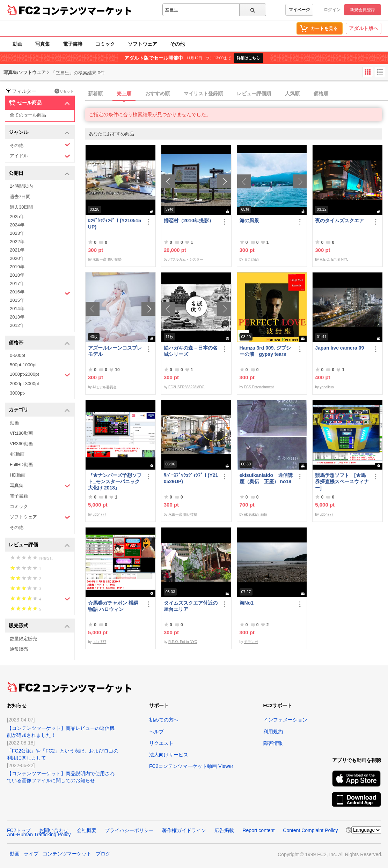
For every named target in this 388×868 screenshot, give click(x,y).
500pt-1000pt (23, 365)
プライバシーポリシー (129, 830)
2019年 (17, 267)
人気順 (292, 93)
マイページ (299, 10)
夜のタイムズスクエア (339, 220)
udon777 (99, 514)
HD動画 (18, 475)
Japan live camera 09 (339, 348)
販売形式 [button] (39, 626)
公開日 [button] (39, 174)
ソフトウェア (142, 44)
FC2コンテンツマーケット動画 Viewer (191, 766)
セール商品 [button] (39, 103)
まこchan (251, 259)
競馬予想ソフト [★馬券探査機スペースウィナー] (342, 481)
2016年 (40, 293)
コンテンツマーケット (87, 10)
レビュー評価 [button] (39, 545)
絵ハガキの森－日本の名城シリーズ (191, 351)
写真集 (43, 44)
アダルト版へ (364, 28)
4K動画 (17, 454)
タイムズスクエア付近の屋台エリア (191, 606)
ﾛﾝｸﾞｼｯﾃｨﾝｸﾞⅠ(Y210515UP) (115, 224)
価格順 (321, 93)
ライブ (31, 854)
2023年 (17, 233)
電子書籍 (73, 44)
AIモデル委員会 (105, 387)
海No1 (247, 603)
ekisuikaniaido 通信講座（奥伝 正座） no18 (266, 478)
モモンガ (251, 642)
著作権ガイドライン (184, 830)
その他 (177, 44)
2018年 (17, 275)
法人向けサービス (169, 755)
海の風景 (249, 220)
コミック (105, 44)
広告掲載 (224, 830)
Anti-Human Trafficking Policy (39, 835)
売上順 (124, 93)
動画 (17, 44)
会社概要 (87, 830)
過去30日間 (21, 207)
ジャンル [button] (39, 133)
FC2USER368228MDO (186, 387)
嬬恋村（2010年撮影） (189, 220)
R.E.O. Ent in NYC (334, 259)
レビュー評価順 (254, 93)
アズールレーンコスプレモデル (115, 351)
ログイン (332, 10)
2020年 (17, 258)
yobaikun (327, 387)
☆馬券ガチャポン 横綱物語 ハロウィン (113, 606)
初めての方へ (164, 720)
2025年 (17, 216)
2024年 (17, 225)
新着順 (95, 93)
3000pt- (17, 393)
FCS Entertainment (259, 387)
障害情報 (273, 743)
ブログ (103, 854)
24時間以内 (21, 186)
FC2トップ (19, 830)
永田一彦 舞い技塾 (107, 259)
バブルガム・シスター (186, 259)
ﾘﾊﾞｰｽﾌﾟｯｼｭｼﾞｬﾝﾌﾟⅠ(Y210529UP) (191, 478)
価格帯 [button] (39, 343)
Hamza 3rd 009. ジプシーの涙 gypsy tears (265, 351)
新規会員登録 (363, 10)
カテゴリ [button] (39, 410)
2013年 (17, 317)
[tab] (237, 94)
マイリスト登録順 (203, 93)
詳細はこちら (248, 58)
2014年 (17, 309)
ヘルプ (156, 732)
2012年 (17, 325)
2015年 (17, 300)
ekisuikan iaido (256, 514)
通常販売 (19, 649)
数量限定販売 (23, 639)
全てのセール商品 (28, 115)
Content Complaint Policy (310, 830)
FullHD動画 (21, 465)
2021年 (17, 250)
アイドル (40, 156)
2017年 (17, 283)
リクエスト (161, 743)
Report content (258, 830)
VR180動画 (21, 433)
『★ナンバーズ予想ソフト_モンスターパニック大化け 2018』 (115, 481)
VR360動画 (21, 444)
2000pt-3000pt (24, 384)
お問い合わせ (54, 830)
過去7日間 (20, 197)
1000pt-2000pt (40, 375)
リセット (64, 91)
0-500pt (17, 355)
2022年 (17, 242)
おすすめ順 (158, 93)
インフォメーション (285, 720)
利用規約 (273, 732)
